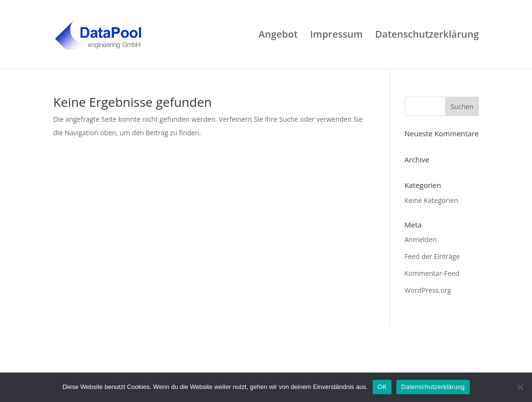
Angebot (278, 36)
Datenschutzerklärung (427, 36)
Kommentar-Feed (432, 273)
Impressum (336, 36)
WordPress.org (428, 290)
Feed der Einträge (432, 256)
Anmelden (421, 239)
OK (382, 387)
